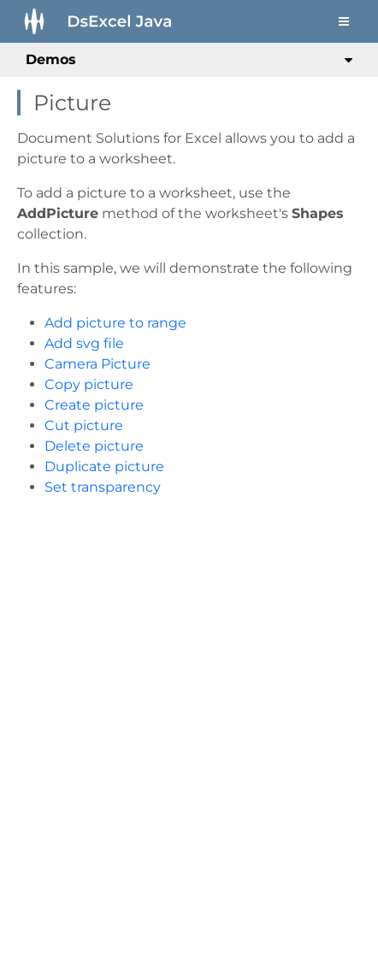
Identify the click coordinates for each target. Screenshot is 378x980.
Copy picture (89, 384)
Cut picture (84, 425)
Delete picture (94, 446)
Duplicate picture (104, 466)
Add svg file (84, 343)
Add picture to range (115, 323)
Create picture (94, 405)
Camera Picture (97, 364)
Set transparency (103, 487)
